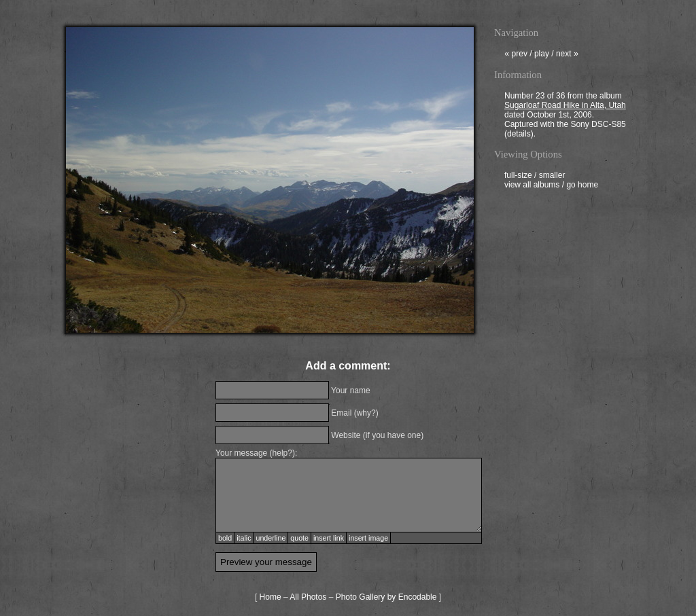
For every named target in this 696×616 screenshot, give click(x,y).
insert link (329, 538)
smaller (552, 177)
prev (516, 55)
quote (299, 538)
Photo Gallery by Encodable (386, 597)
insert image (368, 538)
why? (366, 413)
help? (282, 453)
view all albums (532, 186)
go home (582, 186)
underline (271, 538)
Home (271, 597)
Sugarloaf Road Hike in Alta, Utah (565, 107)
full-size (518, 177)
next (567, 55)
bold (225, 538)
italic (244, 538)
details (519, 135)
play (542, 55)
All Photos (308, 597)
